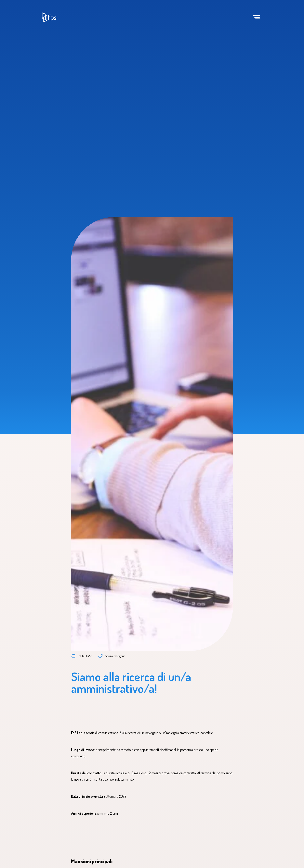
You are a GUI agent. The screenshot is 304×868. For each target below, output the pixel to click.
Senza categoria (115, 656)
